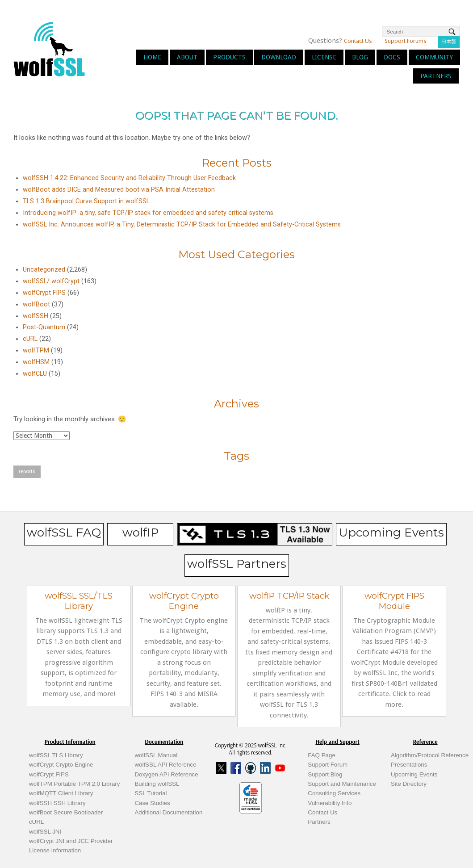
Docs (392, 57)
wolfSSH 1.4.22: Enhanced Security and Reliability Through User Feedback (129, 178)
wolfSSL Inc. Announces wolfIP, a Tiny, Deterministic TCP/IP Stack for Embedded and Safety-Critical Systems (182, 224)
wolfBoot (36, 304)
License (324, 57)
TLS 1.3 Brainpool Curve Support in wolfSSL (86, 201)
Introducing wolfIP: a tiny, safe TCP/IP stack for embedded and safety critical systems (148, 213)
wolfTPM (36, 350)
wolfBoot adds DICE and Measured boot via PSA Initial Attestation (119, 190)
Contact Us (358, 41)
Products (229, 57)
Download (279, 57)
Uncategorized (44, 270)
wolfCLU (35, 374)
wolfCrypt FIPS (44, 293)
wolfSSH (36, 316)
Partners (436, 76)
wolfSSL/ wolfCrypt (51, 281)
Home (152, 57)
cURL (30, 339)
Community (434, 57)
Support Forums (406, 41)
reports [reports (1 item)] (27, 471)
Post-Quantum (44, 327)
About (187, 57)
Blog (360, 57)
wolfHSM (36, 362)
